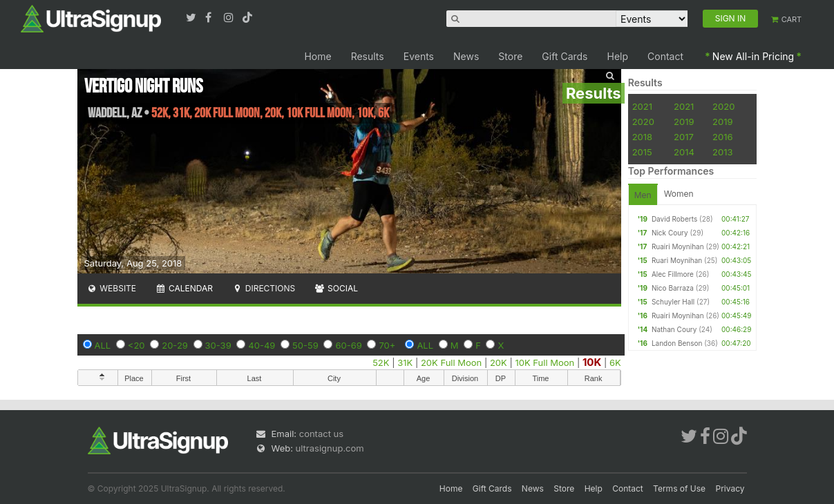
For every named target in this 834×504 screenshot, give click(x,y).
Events (419, 56)
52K (381, 362)
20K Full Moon (451, 362)
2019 (684, 122)
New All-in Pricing (753, 56)
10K (592, 362)
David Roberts (674, 219)
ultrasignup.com (330, 448)
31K (405, 362)
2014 (684, 152)
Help (618, 56)
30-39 (218, 345)
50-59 (305, 345)
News (466, 56)
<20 (136, 345)
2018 (642, 137)
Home (318, 56)
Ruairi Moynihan (678, 246)
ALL (103, 345)
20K (499, 362)
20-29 (175, 345)
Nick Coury (670, 233)
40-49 (262, 345)
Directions (264, 288)
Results (368, 56)
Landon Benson (677, 343)
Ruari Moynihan (677, 260)
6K (615, 362)
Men (643, 195)
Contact (665, 56)
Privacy (730, 488)
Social (336, 288)
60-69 (348, 345)
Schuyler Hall (673, 302)
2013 (722, 152)
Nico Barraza (673, 288)
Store (510, 56)
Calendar (184, 288)
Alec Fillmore (673, 274)
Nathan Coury (674, 329)
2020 (723, 106)
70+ (387, 345)
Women (679, 194)
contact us (321, 434)
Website (112, 288)
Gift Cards (565, 56)
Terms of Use (679, 488)
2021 (642, 106)
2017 (684, 137)
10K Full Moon (544, 362)
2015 (642, 152)
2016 (722, 137)
